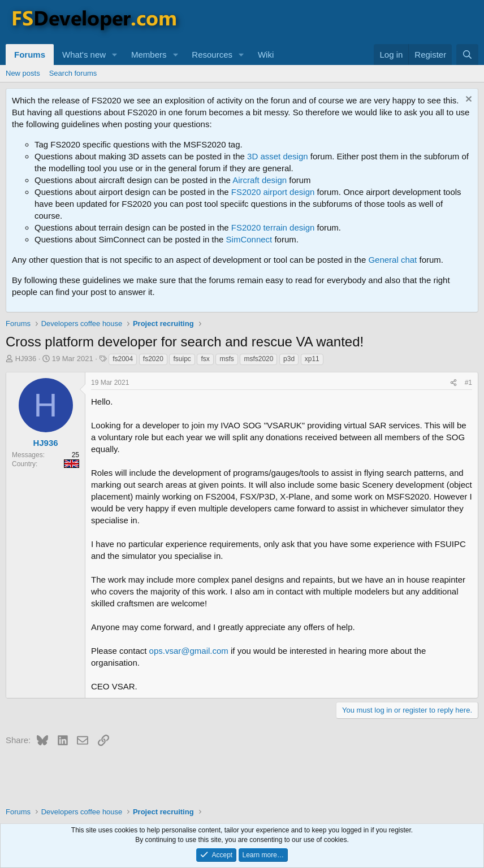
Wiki (266, 55)
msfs (226, 359)
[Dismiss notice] (467, 100)
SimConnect (249, 239)
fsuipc (182, 359)
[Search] (467, 55)
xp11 (312, 359)
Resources (212, 55)
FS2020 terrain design (273, 227)
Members (149, 55)
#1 (468, 383)
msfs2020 (258, 359)
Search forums (73, 73)
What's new (84, 55)
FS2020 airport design (273, 192)
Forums (30, 55)
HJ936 (26, 359)
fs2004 (123, 359)
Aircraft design (260, 180)
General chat (392, 260)
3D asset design (278, 156)
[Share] (453, 383)
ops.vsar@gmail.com (189, 651)
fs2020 (153, 359)
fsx (205, 359)
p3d (289, 359)
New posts (23, 73)
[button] (115, 55)
